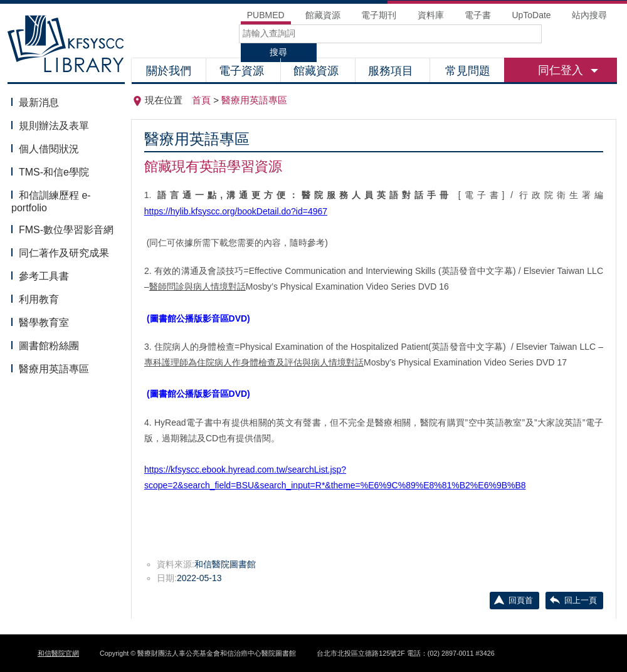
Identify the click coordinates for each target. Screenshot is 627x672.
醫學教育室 (44, 323)
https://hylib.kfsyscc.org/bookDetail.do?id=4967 (236, 211)
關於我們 (169, 71)
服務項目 (392, 71)
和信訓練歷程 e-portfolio (51, 202)
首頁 (201, 100)
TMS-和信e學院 (54, 172)
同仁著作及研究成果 (64, 253)
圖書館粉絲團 (49, 346)
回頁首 (521, 600)
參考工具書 (44, 276)
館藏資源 (318, 71)
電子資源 (243, 71)
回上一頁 (581, 600)
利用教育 (39, 299)
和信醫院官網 (58, 653)
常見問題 (468, 71)
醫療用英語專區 (54, 369)
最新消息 (39, 102)
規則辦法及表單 (54, 126)
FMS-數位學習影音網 (66, 230)
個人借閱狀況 (49, 149)
